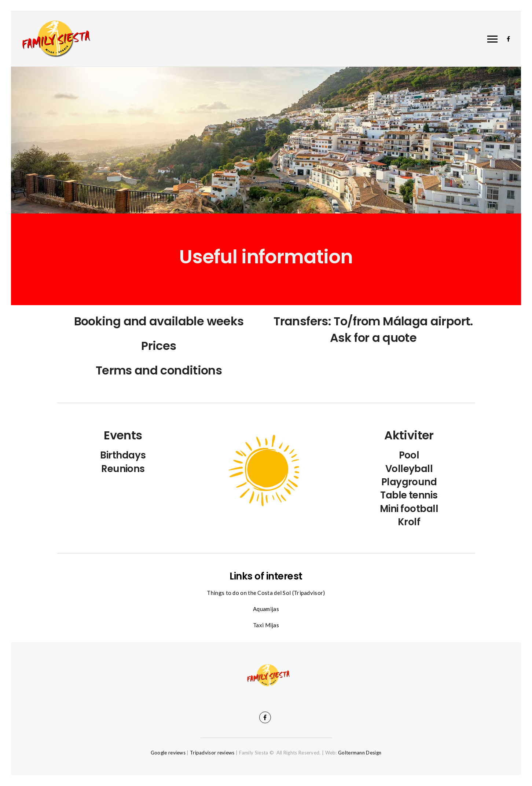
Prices (159, 346)
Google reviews (168, 753)
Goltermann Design (360, 753)
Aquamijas (266, 609)
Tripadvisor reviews (212, 753)
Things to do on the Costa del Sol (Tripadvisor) (266, 593)
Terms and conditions (159, 370)
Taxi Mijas (266, 625)
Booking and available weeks (159, 321)
